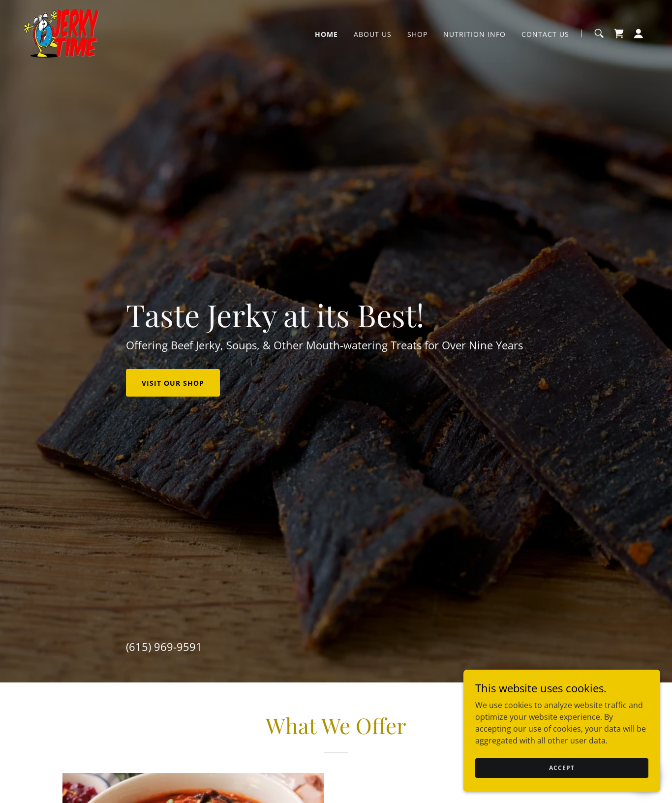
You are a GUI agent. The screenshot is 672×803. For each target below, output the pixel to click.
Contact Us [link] (545, 34)
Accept (562, 768)
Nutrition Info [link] (474, 34)
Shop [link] (417, 34)
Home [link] (326, 34)
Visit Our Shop (173, 383)
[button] (639, 33)
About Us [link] (373, 34)
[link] (61, 32)
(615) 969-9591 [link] (164, 647)
